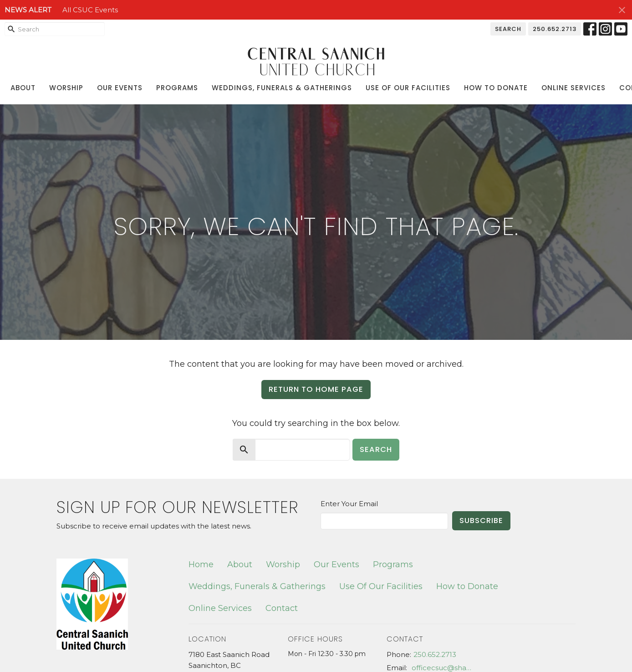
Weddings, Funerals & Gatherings (282, 88)
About (23, 88)
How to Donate (496, 88)
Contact (282, 608)
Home (201, 564)
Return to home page (316, 389)
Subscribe (481, 521)
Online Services (573, 88)
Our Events (120, 88)
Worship (66, 88)
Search (508, 29)
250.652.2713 (555, 29)
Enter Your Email (349, 504)
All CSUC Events (90, 10)
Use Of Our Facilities (408, 88)
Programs (177, 88)
